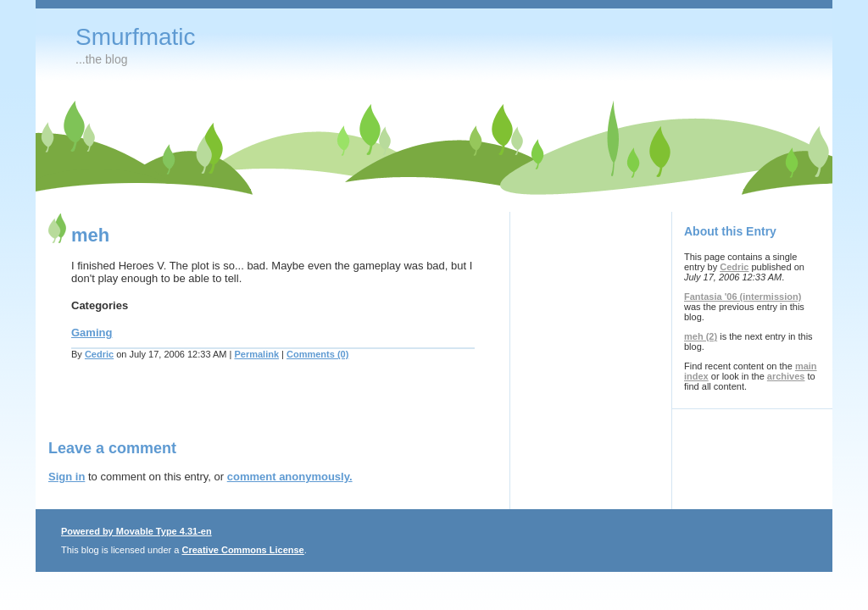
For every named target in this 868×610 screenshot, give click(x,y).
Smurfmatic (136, 37)
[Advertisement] (247, 410)
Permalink (256, 354)
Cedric (99, 354)
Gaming (92, 333)
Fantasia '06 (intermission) (743, 297)
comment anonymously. (290, 477)
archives (786, 376)
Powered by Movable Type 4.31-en (136, 531)
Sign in (67, 477)
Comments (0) (317, 354)
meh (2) (701, 336)
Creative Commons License (242, 550)
